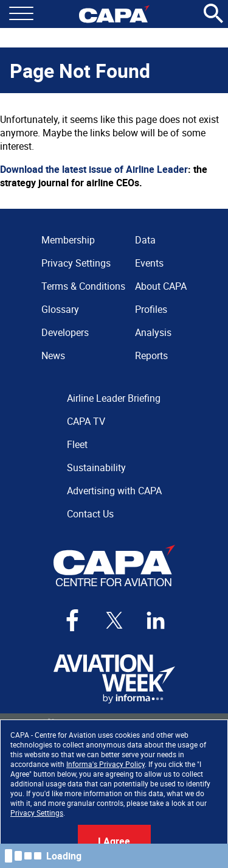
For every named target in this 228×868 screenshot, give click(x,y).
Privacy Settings (37, 813)
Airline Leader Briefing (114, 398)
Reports (151, 355)
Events (149, 263)
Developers (65, 332)
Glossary (60, 309)
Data (145, 240)
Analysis (153, 332)
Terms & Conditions (83, 286)
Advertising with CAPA (114, 491)
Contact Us (90, 514)
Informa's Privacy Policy (105, 764)
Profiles (151, 309)
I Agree (114, 841)
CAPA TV (86, 421)
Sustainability (96, 467)
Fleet (77, 444)
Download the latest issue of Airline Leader (94, 169)
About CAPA (161, 286)
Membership (68, 240)
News (53, 355)
